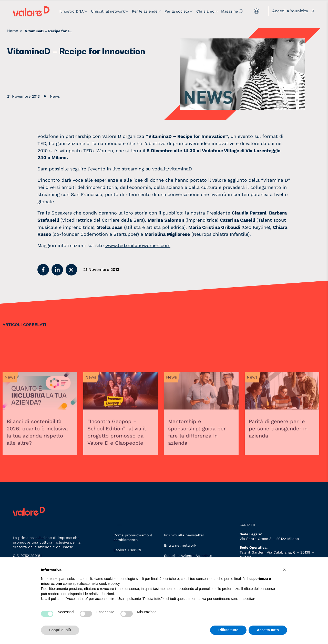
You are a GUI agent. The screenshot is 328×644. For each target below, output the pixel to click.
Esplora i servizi (127, 550)
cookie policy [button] (109, 584)
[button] (43, 270)
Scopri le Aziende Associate (188, 556)
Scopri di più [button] (60, 630)
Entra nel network (180, 545)
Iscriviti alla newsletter (184, 535)
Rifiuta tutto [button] (228, 630)
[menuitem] (257, 11)
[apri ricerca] (241, 11)
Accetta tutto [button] (268, 630)
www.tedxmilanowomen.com (138, 245)
